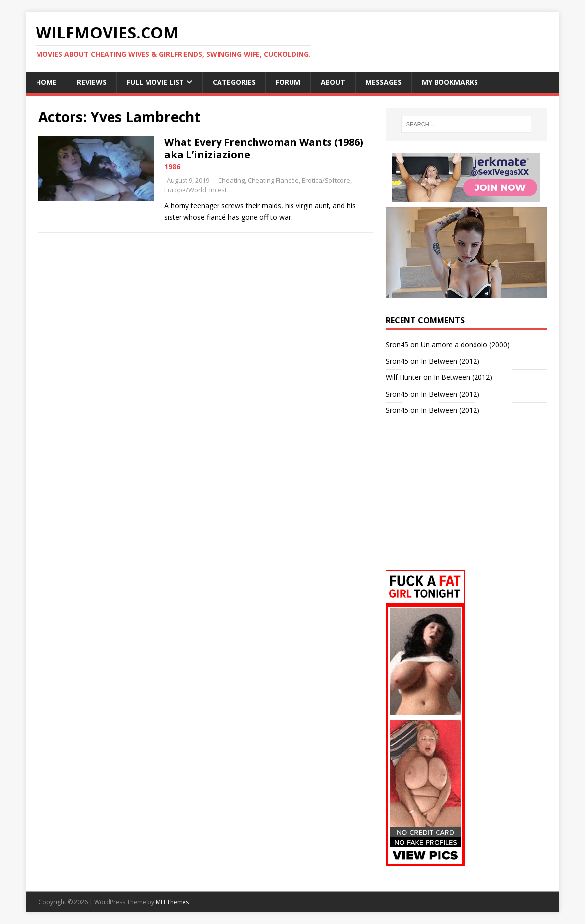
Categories (234, 82)
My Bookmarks (450, 82)
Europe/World (185, 190)
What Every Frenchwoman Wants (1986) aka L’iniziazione (264, 148)
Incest (218, 190)
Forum (288, 82)
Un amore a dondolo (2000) (465, 345)
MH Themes (172, 902)
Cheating (231, 180)
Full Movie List (155, 82)
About (333, 82)
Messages (384, 82)
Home (46, 82)
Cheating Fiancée (273, 180)
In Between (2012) (450, 361)
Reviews (92, 82)
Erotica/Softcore (326, 180)
